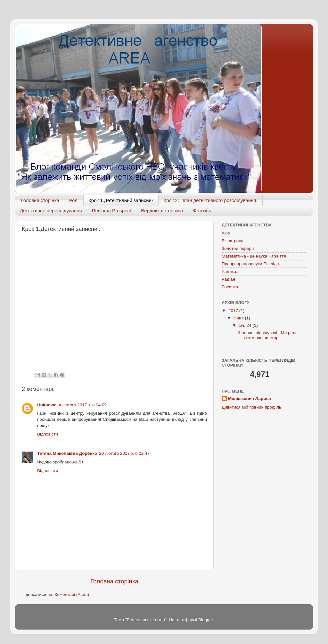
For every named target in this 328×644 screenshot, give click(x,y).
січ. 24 (246, 325)
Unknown (47, 405)
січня (239, 318)
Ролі (74, 200)
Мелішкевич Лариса (250, 398)
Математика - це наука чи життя (254, 256)
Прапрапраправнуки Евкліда (250, 264)
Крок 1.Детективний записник (121, 200)
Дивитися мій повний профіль (251, 407)
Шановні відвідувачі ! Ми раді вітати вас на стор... (267, 335)
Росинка (230, 287)
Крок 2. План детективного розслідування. (210, 200)
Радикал (230, 271)
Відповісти (48, 434)
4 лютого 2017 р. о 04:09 (83, 405)
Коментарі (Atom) (72, 594)
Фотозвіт (202, 211)
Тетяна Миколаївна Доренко (67, 453)
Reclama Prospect (112, 211)
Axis (226, 233)
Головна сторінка (40, 200)
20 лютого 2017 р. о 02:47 (124, 453)
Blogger (206, 620)
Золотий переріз (238, 248)
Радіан (228, 279)
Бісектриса (233, 241)
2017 (234, 311)
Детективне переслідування (51, 211)
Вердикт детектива (162, 211)
